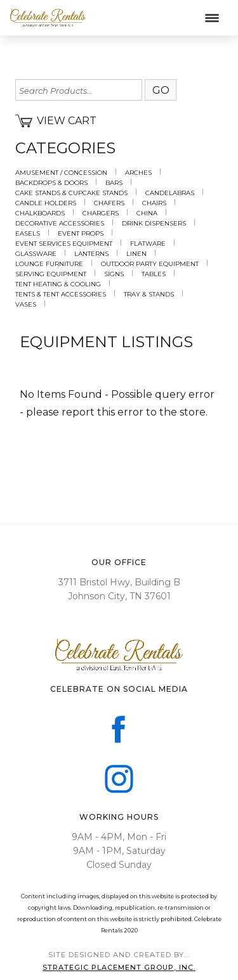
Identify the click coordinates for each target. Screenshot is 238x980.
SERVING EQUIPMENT (51, 274)
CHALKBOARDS (40, 213)
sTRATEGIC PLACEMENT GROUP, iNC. (119, 967)
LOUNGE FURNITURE (49, 264)
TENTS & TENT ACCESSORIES (61, 295)
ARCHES (138, 173)
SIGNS (114, 274)
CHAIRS (154, 203)
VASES (26, 305)
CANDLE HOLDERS (46, 203)
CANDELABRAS (170, 193)
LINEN (136, 254)
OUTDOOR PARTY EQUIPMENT (150, 264)
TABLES (154, 274)
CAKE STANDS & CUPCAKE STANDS (71, 193)
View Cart (56, 121)
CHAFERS (109, 203)
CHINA (147, 213)
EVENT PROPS (81, 234)
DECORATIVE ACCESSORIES (60, 224)
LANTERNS (91, 254)
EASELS (28, 234)
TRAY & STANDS (149, 295)
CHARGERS (101, 213)
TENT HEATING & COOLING (58, 284)
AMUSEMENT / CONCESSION (61, 173)
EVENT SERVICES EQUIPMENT (64, 244)
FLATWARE (148, 244)
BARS (114, 183)
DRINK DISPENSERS (154, 224)
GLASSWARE (36, 254)
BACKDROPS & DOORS (51, 183)
